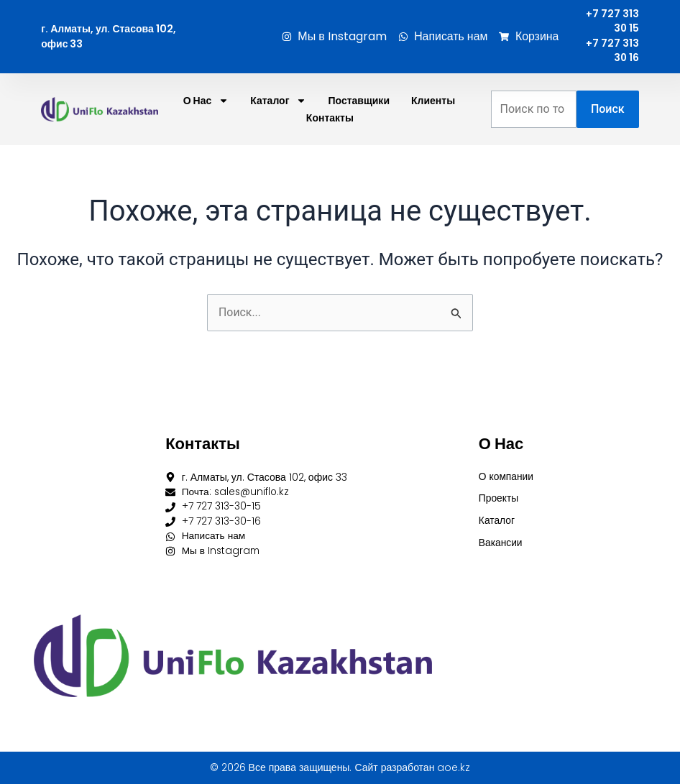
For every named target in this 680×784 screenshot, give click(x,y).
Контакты (330, 119)
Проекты (499, 498)
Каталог (497, 520)
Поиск (608, 110)
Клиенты (433, 102)
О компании (506, 476)
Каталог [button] (278, 102)
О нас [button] (206, 102)
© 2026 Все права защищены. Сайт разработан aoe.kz (340, 767)
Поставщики (359, 102)
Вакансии (501, 543)
